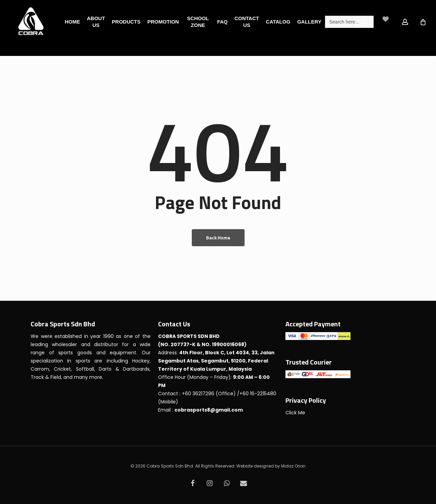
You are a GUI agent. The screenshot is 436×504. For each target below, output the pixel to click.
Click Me (295, 413)
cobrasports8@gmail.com (209, 410)
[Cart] (427, 22)
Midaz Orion (293, 466)
